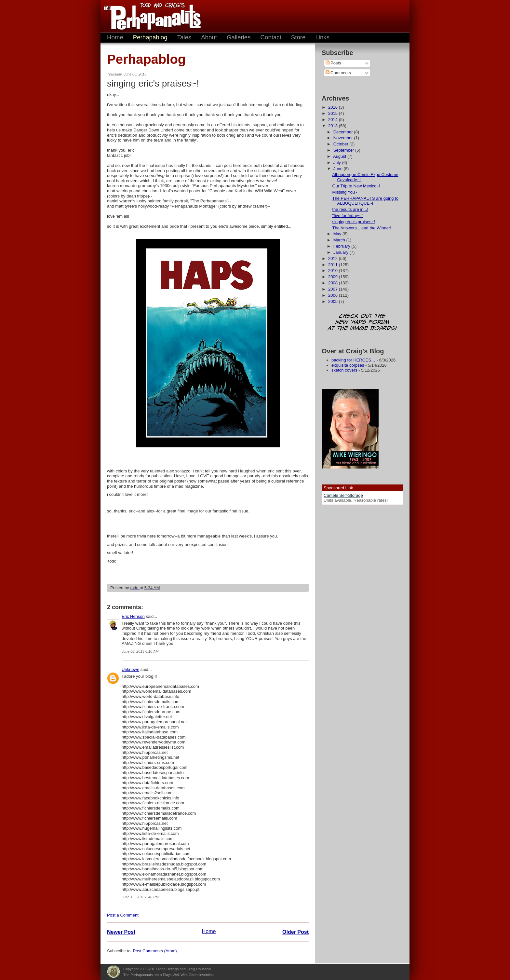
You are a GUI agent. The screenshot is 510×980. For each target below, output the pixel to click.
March (340, 240)
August (340, 156)
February (342, 246)
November (344, 138)
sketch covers (344, 370)
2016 (334, 107)
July (338, 163)
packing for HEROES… (353, 360)
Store (298, 37)
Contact (271, 37)
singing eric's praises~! (353, 222)
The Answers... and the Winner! (362, 228)
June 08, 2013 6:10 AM (140, 651)
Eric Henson (133, 616)
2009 (334, 277)
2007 (334, 289)
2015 (334, 113)
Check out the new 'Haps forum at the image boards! (362, 323)
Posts (333, 63)
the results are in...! (350, 209)
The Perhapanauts (149, 16)
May (338, 234)
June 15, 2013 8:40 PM (140, 897)
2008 (334, 283)
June (339, 169)
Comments (338, 73)
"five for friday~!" (348, 216)
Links (322, 37)
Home (115, 37)
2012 (334, 259)
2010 (334, 271)
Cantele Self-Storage (343, 495)
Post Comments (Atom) (155, 951)
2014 (334, 120)
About (209, 37)
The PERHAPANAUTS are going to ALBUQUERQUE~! (365, 201)
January (342, 252)
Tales (184, 37)
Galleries (239, 37)
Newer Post (121, 932)
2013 (334, 126)
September (344, 150)
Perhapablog (150, 37)
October (342, 144)
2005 (334, 301)
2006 (334, 295)
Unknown (130, 669)
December (344, 132)
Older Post (295, 932)
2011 (334, 265)
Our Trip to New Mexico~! (356, 186)
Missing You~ (345, 192)
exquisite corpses (348, 365)
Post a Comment (123, 915)
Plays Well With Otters (114, 972)
